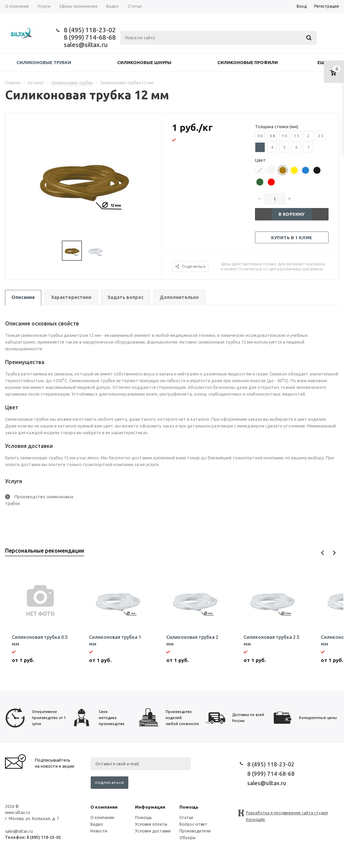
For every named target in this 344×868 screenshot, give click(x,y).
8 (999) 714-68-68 (90, 37)
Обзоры (187, 838)
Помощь (189, 807)
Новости (99, 831)
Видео (97, 824)
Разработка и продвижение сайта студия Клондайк (287, 813)
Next (334, 553)
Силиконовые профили (248, 62)
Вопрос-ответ (193, 824)
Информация (150, 807)
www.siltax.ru (17, 812)
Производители (195, 831)
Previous (323, 553)
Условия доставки (153, 831)
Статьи (186, 818)
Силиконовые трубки (44, 62)
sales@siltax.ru (86, 45)
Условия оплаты (151, 824)
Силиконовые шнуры (144, 62)
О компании (104, 807)
